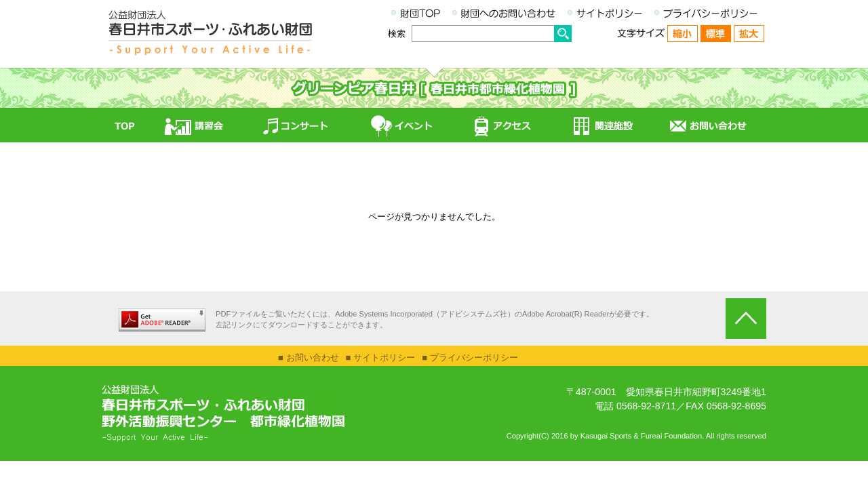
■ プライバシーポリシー (470, 358)
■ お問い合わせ (309, 358)
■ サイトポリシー (381, 358)
